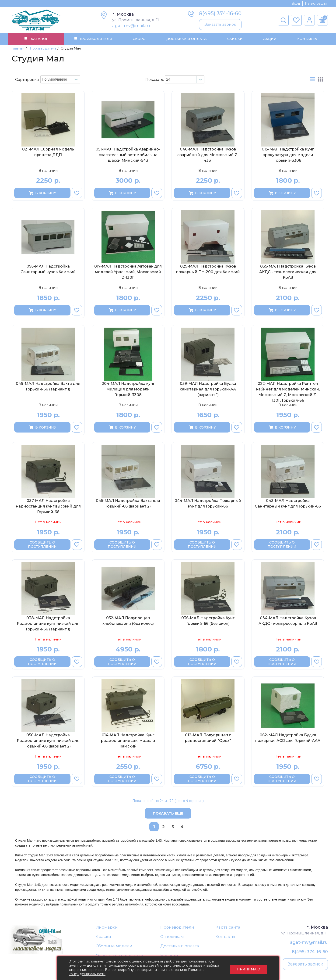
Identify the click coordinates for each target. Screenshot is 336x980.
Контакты (307, 39)
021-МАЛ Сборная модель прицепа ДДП (48, 152)
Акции (270, 39)
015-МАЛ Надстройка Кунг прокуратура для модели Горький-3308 (288, 155)
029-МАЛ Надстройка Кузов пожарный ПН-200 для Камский (208, 269)
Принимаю (249, 968)
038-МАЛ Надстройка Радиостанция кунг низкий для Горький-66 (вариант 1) (48, 624)
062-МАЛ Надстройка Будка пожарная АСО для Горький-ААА (288, 738)
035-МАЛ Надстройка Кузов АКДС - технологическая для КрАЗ (288, 272)
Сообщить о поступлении (42, 545)
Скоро (139, 39)
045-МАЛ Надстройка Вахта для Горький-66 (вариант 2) (128, 504)
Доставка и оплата (180, 946)
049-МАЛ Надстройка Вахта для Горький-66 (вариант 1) (48, 386)
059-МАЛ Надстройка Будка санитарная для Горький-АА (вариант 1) (208, 389)
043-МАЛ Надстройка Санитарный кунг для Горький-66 (288, 504)
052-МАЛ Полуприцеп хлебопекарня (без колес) (128, 621)
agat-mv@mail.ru (131, 26)
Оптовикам (172, 937)
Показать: (155, 80)
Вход (296, 4)
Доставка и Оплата (186, 39)
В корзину (42, 193)
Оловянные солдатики (120, 956)
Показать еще (168, 813)
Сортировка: (27, 80)
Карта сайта (228, 927)
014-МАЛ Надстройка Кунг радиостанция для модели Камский (128, 741)
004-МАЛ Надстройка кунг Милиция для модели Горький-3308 (128, 389)
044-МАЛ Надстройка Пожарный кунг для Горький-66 (208, 504)
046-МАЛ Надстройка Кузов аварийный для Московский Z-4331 (208, 155)
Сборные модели (114, 946)
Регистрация (316, 4)
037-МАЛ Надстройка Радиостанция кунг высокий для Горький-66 (48, 506)
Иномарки (107, 927)
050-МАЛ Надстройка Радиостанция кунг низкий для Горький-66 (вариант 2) (48, 741)
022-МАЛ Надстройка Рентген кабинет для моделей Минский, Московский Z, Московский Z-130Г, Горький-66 (288, 392)
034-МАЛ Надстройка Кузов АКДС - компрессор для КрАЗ (288, 621)
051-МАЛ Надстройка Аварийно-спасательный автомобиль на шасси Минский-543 (128, 155)
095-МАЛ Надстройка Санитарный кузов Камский (48, 269)
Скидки (235, 39)
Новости (169, 956)
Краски (103, 937)
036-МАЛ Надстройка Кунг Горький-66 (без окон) (208, 621)
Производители (177, 927)
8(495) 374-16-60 (220, 13)
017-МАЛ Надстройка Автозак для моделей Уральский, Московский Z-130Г (128, 272)
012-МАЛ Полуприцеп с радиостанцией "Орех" (208, 738)
